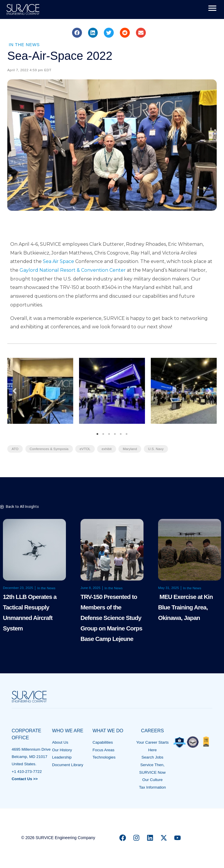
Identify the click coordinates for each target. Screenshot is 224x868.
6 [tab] (127, 434)
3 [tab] (109, 434)
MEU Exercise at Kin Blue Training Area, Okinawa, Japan (186, 607)
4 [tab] (115, 434)
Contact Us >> (25, 778)
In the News (24, 45)
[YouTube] (177, 836)
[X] (164, 836)
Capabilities (103, 742)
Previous (15, 391)
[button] (77, 33)
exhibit (108, 449)
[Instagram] (136, 836)
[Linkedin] (150, 836)
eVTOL (86, 449)
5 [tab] (121, 434)
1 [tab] (97, 434)
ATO (15, 449)
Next (209, 391)
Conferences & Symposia (49, 449)
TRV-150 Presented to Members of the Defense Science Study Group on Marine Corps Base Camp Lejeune (112, 617)
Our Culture (153, 779)
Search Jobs (152, 757)
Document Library (68, 764)
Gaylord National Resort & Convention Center (73, 270)
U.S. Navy (157, 449)
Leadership (62, 757)
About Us (60, 742)
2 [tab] (103, 434)
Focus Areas (103, 749)
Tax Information (152, 786)
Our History (62, 749)
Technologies (104, 757)
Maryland (131, 449)
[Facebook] (123, 836)
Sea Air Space (58, 261)
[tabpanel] (40, 391)
